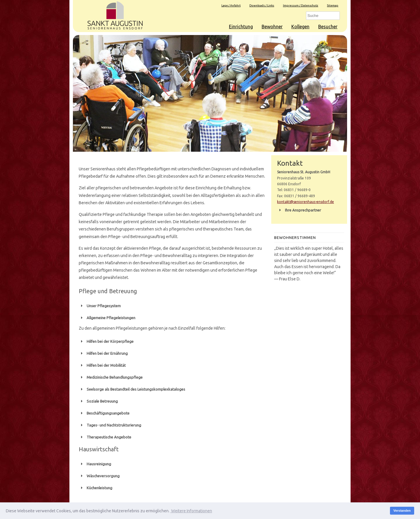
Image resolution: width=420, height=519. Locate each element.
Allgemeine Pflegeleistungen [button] (107, 318)
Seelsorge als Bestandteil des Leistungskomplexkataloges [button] (132, 389)
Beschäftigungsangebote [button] (104, 413)
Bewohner (272, 27)
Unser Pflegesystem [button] (100, 306)
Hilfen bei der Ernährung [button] (103, 353)
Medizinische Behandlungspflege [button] (111, 377)
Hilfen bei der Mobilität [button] (102, 365)
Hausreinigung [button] (95, 464)
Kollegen (300, 27)
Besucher (328, 27)
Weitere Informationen (191, 511)
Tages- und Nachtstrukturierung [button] (110, 425)
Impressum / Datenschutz (301, 5)
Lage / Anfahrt (231, 5)
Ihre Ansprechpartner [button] (299, 210)
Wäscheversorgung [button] (99, 476)
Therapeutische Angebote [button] (105, 437)
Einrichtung (241, 27)
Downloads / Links (262, 5)
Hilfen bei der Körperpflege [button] (106, 341)
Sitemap (333, 5)
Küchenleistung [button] (96, 488)
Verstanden (402, 511)
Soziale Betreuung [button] (98, 401)
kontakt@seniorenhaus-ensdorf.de (306, 202)
